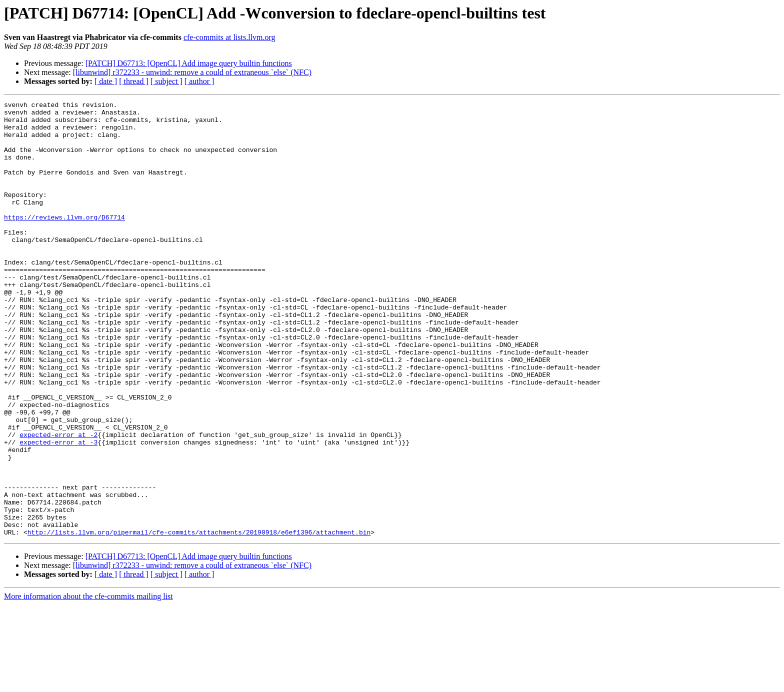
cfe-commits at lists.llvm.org (229, 37)
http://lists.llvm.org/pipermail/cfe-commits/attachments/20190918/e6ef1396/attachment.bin (199, 619)
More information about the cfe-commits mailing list (88, 683)
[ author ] (199, 81)
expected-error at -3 (58, 511)
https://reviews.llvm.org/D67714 (64, 241)
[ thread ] (134, 81)
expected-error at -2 (58, 502)
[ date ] (106, 81)
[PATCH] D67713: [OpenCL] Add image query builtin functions (189, 63)
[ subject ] (166, 81)
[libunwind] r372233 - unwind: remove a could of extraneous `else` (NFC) (192, 72)
